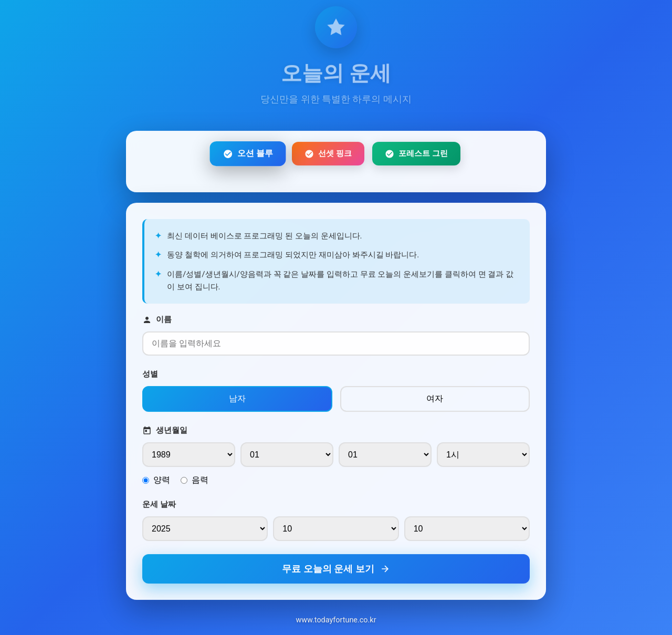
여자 (435, 401)
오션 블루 (248, 156)
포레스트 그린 (416, 156)
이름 (157, 322)
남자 (237, 401)
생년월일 (165, 433)
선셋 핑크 (328, 156)
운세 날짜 (159, 507)
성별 (150, 377)
